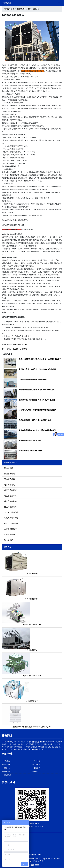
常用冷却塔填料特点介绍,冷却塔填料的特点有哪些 (38, 430)
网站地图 (34, 861)
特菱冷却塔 (6, 3)
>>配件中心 (36, 772)
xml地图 (41, 861)
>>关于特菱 (36, 761)
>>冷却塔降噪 (7, 775)
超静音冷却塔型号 (20, 349)
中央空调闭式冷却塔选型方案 (30, 440)
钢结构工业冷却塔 (11, 523)
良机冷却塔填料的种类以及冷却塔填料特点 (35, 420)
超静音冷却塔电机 (32, 599)
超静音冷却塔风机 (20, 345)
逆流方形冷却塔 (10, 501)
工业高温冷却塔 (10, 529)
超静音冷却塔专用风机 (32, 625)
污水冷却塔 (9, 540)
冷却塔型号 (21, 9)
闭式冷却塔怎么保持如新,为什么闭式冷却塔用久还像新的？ (41, 359)
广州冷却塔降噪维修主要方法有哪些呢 (33, 379)
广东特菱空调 (9, 9)
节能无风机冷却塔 (11, 518)
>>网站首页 (6, 761)
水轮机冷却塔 (9, 535)
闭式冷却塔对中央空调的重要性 (31, 451)
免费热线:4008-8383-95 (32, 865)
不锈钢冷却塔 (9, 479)
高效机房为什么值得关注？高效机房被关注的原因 (37, 369)
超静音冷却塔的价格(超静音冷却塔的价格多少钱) (32, 727)
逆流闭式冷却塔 (10, 490)
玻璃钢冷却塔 (9, 474)
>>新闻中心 (6, 768)
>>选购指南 (6, 772)
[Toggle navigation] (59, 3)
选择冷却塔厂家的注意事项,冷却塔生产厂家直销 (37, 400)
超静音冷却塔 (33, 9)
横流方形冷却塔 (10, 507)
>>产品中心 (6, 765)
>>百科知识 (36, 765)
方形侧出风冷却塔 (11, 512)
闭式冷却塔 (9, 468)
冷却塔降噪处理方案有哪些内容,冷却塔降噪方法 (37, 390)
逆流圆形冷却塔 (10, 496)
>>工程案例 (36, 768)
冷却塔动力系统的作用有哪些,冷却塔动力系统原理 (38, 410)
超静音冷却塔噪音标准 (32, 676)
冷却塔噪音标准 (32, 701)
